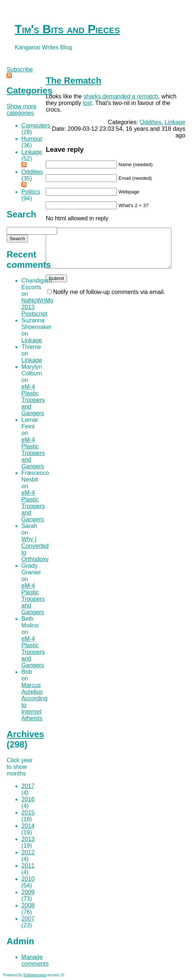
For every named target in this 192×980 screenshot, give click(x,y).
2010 (28, 879)
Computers (36, 125)
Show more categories (22, 110)
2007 (28, 919)
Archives (25, 734)
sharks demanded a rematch (121, 96)
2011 (28, 866)
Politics (31, 192)
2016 (28, 799)
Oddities (151, 122)
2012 (28, 852)
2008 (28, 905)
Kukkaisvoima (35, 975)
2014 (28, 826)
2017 (28, 786)
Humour (32, 139)
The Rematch (74, 80)
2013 (28, 839)
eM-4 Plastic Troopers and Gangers (33, 400)
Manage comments (35, 960)
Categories (29, 90)
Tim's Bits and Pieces (67, 29)
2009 (28, 892)
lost (88, 103)
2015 (28, 813)
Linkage (175, 122)
